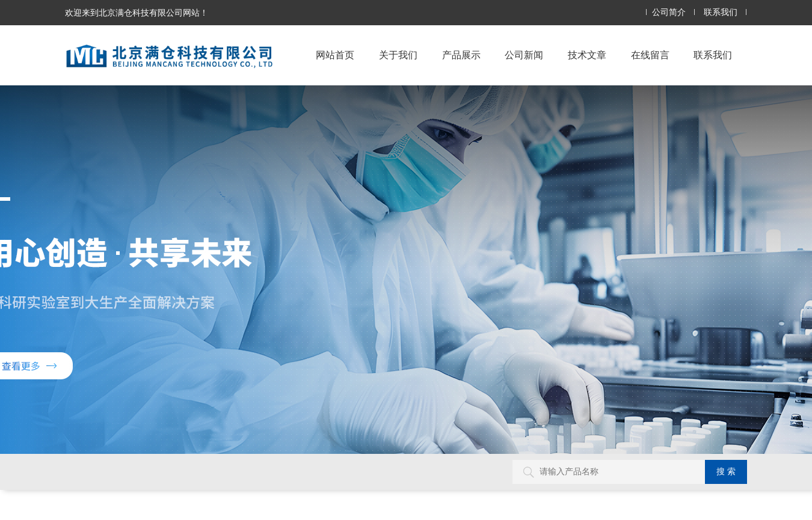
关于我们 (398, 55)
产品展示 (461, 55)
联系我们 (721, 12)
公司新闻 (524, 55)
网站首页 (335, 55)
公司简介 (669, 12)
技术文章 (587, 55)
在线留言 (650, 55)
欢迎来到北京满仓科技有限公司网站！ (137, 13)
